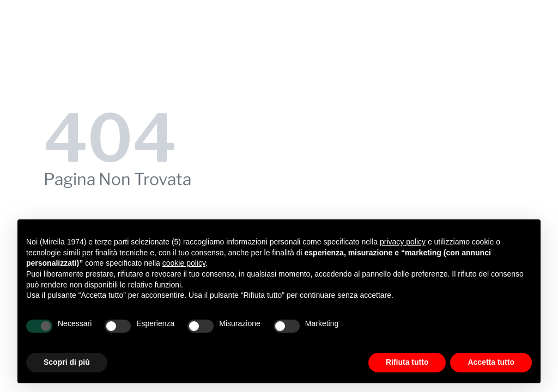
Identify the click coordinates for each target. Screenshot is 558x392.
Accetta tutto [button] (491, 362)
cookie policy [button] (184, 263)
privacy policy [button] (403, 242)
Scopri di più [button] (67, 362)
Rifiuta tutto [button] (407, 362)
